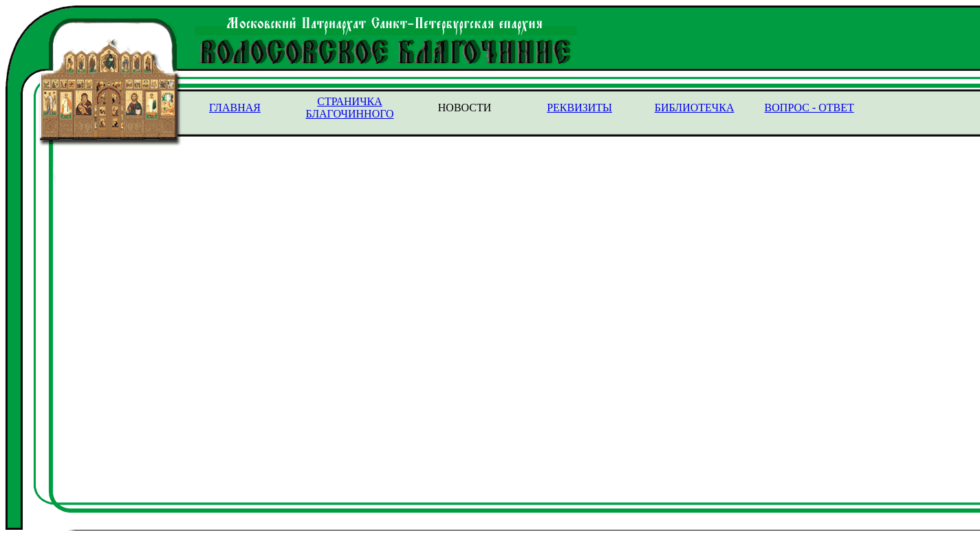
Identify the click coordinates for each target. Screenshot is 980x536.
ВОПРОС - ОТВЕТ (809, 108)
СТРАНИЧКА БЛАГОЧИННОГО (349, 108)
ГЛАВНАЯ (235, 108)
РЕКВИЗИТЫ (579, 108)
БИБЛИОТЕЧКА (695, 108)
